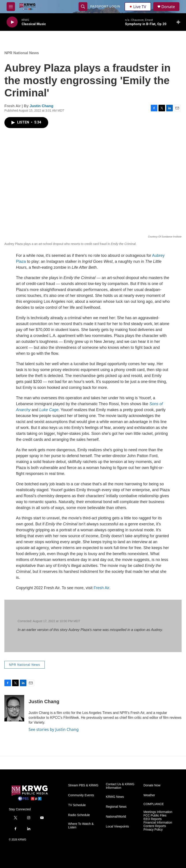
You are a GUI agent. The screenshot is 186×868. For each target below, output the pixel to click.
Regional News (116, 807)
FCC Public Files (155, 816)
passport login (105, 6)
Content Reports (155, 826)
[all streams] (180, 22)
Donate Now (152, 785)
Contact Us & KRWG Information (120, 786)
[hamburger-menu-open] (11, 7)
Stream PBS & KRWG (83, 785)
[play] (12, 22)
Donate (168, 7)
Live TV (138, 7)
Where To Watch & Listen (81, 826)
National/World (116, 817)
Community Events (81, 795)
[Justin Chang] (14, 708)
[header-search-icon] (83, 7)
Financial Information (158, 823)
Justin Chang (42, 106)
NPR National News (22, 53)
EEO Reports (153, 819)
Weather (149, 795)
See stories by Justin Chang (54, 729)
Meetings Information (158, 812)
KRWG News (115, 797)
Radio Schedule (79, 815)
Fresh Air (101, 588)
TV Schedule (77, 805)
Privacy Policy (153, 830)
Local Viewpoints (117, 827)
